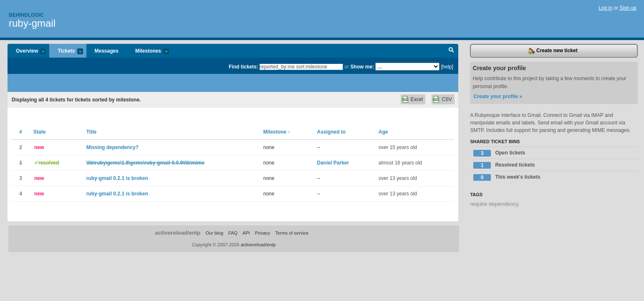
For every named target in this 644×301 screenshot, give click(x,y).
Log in (605, 8)
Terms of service (292, 233)
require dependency (494, 204)
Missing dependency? (112, 147)
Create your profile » (498, 96)
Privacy (263, 233)
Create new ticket (553, 51)
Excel (417, 99)
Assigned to (331, 132)
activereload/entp (178, 233)
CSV (447, 99)
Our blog (215, 233)
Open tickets (499, 153)
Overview (27, 52)
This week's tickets (507, 177)
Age (383, 132)
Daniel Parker (333, 163)
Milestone (277, 132)
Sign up (628, 8)
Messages (107, 51)
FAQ (233, 233)
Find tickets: (244, 67)
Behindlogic (26, 15)
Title (91, 132)
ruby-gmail (32, 23)
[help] (447, 67)
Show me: (362, 67)
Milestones (148, 52)
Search (451, 51)
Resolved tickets (504, 165)
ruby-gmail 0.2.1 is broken (117, 178)
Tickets (66, 52)
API (246, 233)
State (39, 132)
